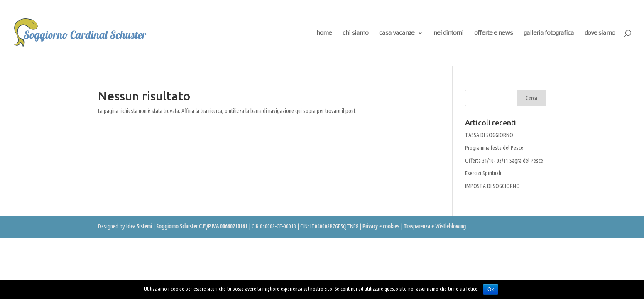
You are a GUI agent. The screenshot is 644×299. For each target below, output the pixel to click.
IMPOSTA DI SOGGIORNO (492, 186)
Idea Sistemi (139, 226)
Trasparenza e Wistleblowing (435, 226)
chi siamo (355, 33)
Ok (491, 289)
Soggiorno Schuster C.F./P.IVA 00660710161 (202, 226)
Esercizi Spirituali (483, 173)
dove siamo (600, 33)
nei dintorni (448, 33)
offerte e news (493, 33)
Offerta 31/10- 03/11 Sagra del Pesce (504, 161)
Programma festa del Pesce (494, 148)
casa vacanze (397, 33)
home (324, 33)
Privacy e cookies (381, 226)
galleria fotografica (549, 33)
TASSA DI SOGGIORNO (489, 135)
